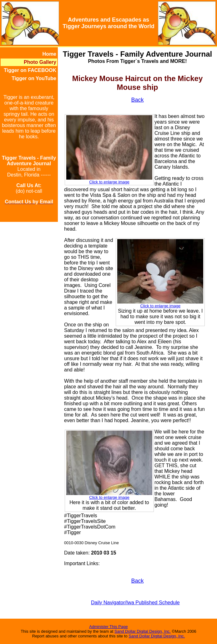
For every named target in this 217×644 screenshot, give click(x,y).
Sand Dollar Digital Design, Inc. (143, 631)
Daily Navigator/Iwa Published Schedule (135, 603)
